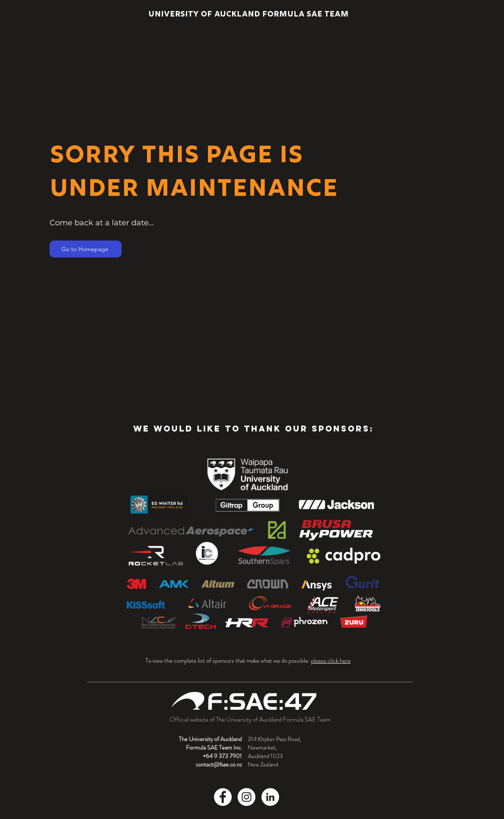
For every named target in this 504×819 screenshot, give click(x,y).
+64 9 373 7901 (222, 756)
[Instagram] (246, 797)
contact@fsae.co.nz (219, 764)
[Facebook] (223, 797)
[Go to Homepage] (86, 249)
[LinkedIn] (270, 797)
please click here (331, 661)
